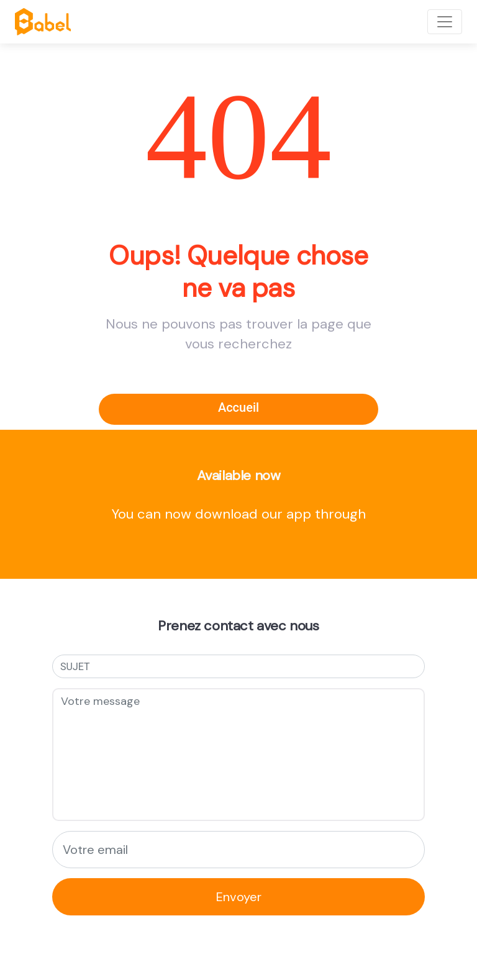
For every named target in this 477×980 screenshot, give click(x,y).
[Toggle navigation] (445, 22)
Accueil (238, 407)
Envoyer (239, 897)
